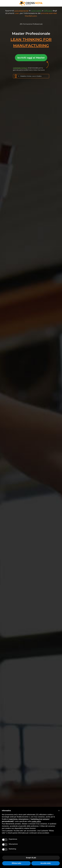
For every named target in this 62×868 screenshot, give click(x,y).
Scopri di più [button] (31, 858)
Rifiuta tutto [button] (17, 863)
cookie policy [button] (36, 821)
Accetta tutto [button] (46, 863)
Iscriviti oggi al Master (31, 58)
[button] (59, 811)
